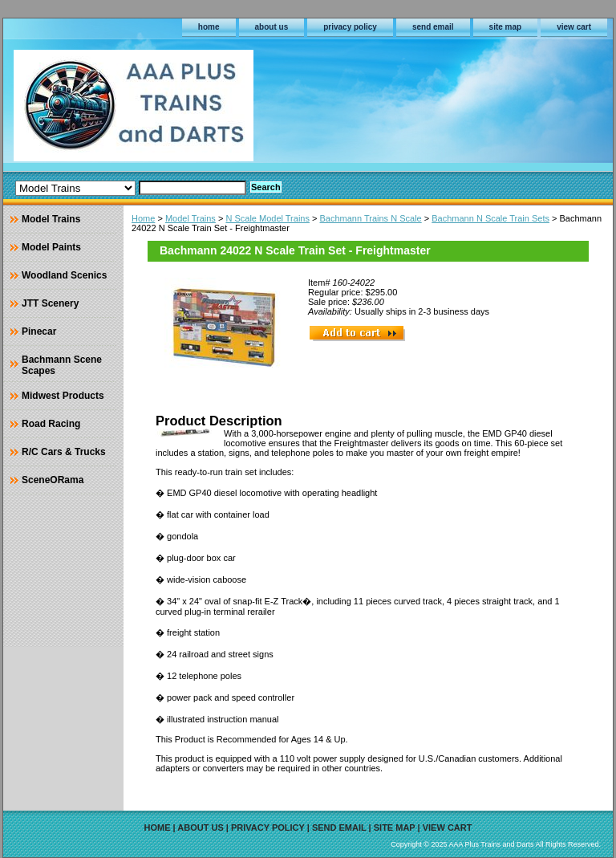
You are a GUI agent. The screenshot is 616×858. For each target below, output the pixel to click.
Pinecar (39, 331)
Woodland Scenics (64, 275)
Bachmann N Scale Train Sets (490, 218)
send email (433, 27)
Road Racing (51, 424)
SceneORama (53, 480)
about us (272, 27)
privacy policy (350, 27)
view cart (574, 27)
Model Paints (51, 247)
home (209, 27)
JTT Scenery (50, 303)
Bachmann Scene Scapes (62, 365)
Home (143, 218)
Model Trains (190, 218)
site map (506, 27)
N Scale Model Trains (267, 218)
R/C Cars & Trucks (64, 452)
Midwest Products (63, 396)
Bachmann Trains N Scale (371, 218)
